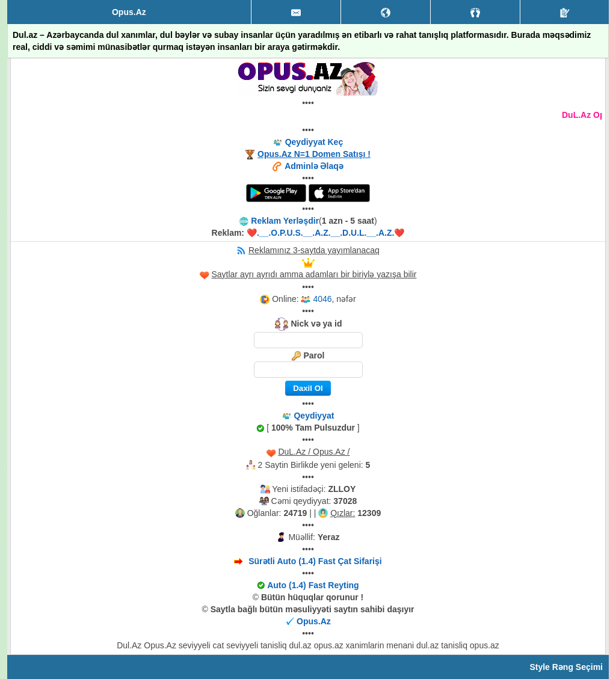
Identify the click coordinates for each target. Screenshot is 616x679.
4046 (322, 299)
